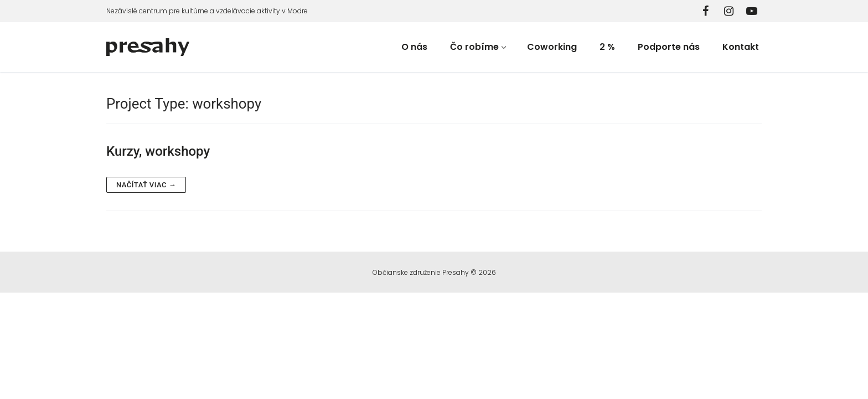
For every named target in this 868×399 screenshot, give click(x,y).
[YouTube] (752, 11)
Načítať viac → (146, 185)
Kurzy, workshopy (158, 151)
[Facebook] (705, 11)
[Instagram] (728, 11)
